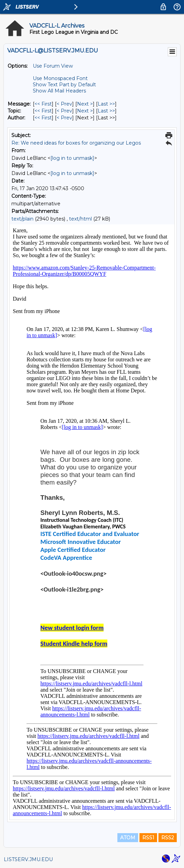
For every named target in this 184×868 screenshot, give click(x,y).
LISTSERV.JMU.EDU (28, 859)
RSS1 (148, 838)
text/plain (22, 219)
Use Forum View (53, 66)
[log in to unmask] (72, 158)
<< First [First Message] (43, 104)
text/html (80, 219)
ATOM (128, 838)
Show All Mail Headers (59, 91)
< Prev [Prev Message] (64, 104)
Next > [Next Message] (85, 104)
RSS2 (168, 838)
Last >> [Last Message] (106, 104)
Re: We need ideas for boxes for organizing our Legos (76, 143)
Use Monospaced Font (60, 78)
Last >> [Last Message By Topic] (106, 111)
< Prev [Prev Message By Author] (64, 118)
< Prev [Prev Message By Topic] (64, 111)
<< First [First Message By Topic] (43, 111)
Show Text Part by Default (64, 85)
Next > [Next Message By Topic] (85, 111)
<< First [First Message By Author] (43, 118)
